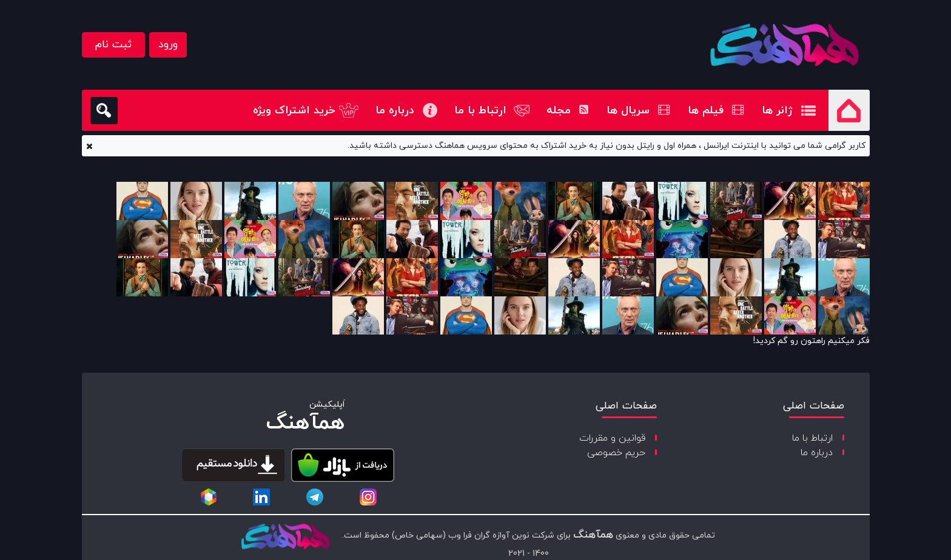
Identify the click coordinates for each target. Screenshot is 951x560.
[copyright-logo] (285, 538)
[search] (104, 111)
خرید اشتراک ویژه (294, 111)
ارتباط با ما (480, 111)
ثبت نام (113, 45)
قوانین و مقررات (612, 438)
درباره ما (395, 111)
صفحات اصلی (814, 406)
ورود (168, 45)
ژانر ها (777, 111)
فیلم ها (716, 111)
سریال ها (638, 111)
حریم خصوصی (616, 453)
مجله (567, 111)
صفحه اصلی (849, 110)
